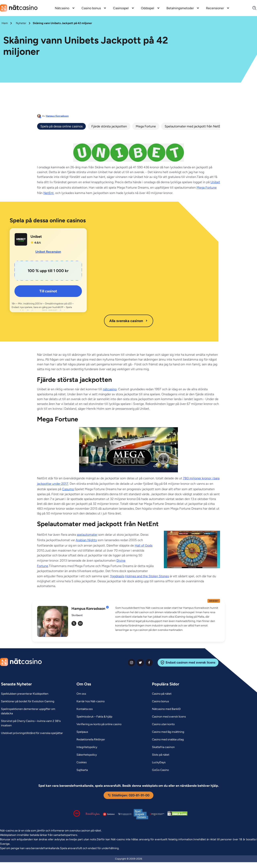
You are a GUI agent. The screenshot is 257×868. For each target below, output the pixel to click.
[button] (168, 619)
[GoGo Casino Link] (160, 770)
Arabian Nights (86, 540)
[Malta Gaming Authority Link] (157, 814)
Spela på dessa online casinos (61, 126)
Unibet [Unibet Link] (36, 237)
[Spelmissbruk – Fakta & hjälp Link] (94, 717)
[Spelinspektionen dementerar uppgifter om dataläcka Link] (34, 711)
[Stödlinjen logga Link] (93, 814)
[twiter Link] (140, 663)
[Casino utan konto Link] (163, 724)
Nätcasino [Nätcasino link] (62, 8)
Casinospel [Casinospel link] (121, 8)
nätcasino (110, 389)
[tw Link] (74, 623)
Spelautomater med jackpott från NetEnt (194, 126)
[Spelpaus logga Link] (109, 814)
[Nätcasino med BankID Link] (166, 709)
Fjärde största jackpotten (109, 126)
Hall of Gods (144, 545)
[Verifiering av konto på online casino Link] (99, 724)
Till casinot (48, 291)
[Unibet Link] (21, 239)
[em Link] (80, 623)
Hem (5, 23)
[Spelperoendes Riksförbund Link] (125, 814)
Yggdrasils (117, 576)
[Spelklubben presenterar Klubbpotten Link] (25, 694)
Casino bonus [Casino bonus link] (91, 8)
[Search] (252, 8)
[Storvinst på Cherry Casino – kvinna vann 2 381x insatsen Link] (34, 723)
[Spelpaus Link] (82, 732)
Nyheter (21, 23)
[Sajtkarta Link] (82, 770)
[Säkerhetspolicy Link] (87, 755)
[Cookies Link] (82, 762)
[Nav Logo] (19, 8)
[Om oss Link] (81, 694)
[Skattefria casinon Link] (163, 747)
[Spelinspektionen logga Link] (141, 814)
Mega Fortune (146, 126)
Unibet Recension (48, 252)
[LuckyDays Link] (159, 762)
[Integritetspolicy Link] (87, 747)
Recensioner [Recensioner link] (215, 8)
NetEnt (48, 193)
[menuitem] (65, 8)
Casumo (68, 489)
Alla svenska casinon (129, 321)
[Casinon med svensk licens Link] (169, 717)
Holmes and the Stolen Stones (147, 576)
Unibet (215, 182)
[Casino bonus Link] (161, 701)
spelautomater (87, 535)
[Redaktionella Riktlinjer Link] (91, 740)
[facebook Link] (149, 663)
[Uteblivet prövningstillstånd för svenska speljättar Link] (32, 733)
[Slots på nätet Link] (161, 755)
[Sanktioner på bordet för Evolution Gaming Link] (28, 701)
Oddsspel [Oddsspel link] (148, 8)
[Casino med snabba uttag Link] (168, 740)
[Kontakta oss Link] (85, 709)
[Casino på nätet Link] (162, 694)
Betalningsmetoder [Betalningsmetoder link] (180, 8)
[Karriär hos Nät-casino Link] (91, 701)
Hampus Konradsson (57, 116)
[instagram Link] (132, 663)
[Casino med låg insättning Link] (168, 732)
